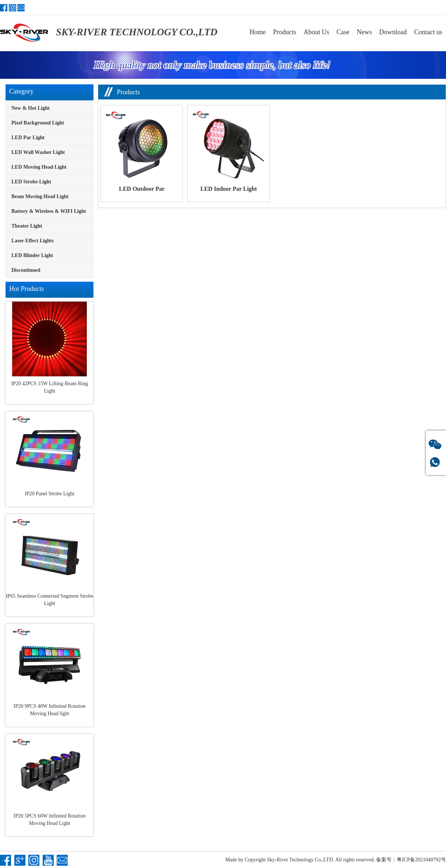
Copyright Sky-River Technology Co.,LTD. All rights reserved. (310, 860)
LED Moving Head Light (39, 167)
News (364, 32)
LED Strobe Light (31, 182)
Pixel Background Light (38, 123)
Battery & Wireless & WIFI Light (49, 211)
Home (258, 32)
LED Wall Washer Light (38, 152)
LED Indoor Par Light (229, 189)
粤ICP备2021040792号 (421, 860)
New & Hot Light (31, 108)
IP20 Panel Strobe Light (49, 494)
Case (343, 32)
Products (285, 32)
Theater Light (27, 226)
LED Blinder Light (32, 255)
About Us (316, 32)
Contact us (429, 32)
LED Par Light (28, 138)
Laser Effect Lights (33, 241)
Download (393, 32)
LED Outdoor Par (142, 189)
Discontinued (26, 270)
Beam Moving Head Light (40, 196)
